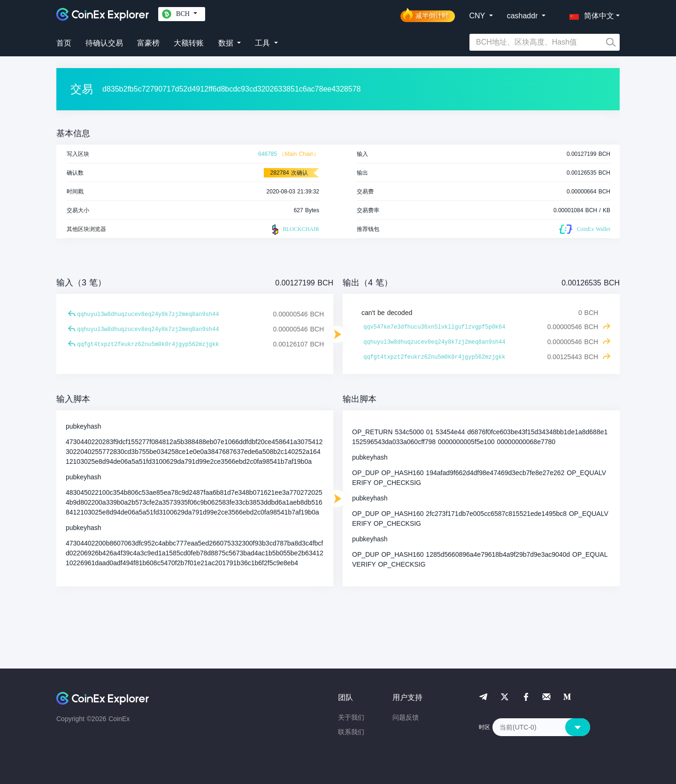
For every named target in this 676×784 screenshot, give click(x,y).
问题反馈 (406, 717)
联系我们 (351, 732)
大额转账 (189, 43)
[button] (590, 14)
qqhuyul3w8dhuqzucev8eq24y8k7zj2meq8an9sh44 (148, 315)
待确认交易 (104, 43)
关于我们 (351, 717)
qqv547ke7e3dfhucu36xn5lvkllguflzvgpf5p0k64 (434, 327)
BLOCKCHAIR (294, 230)
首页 (64, 43)
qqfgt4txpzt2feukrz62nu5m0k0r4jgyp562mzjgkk (148, 345)
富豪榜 (148, 43)
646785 (268, 154)
